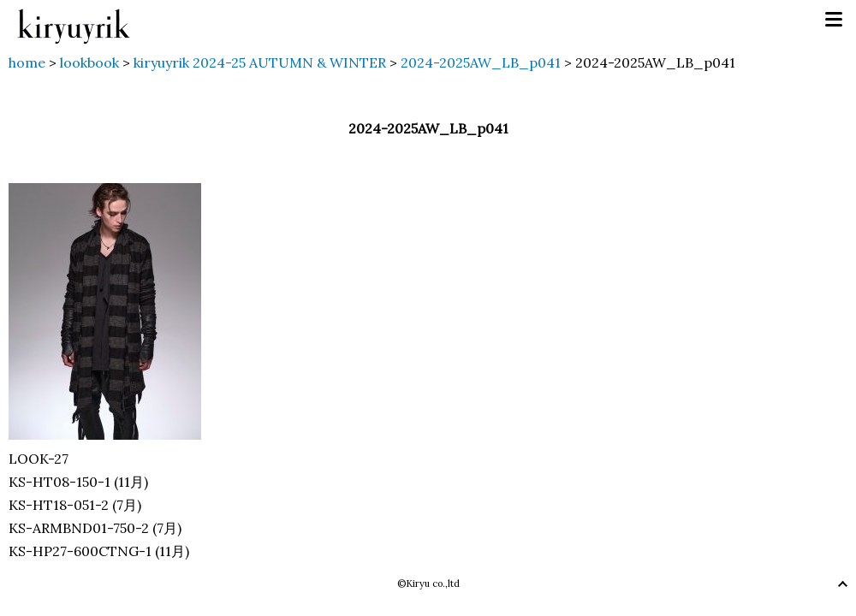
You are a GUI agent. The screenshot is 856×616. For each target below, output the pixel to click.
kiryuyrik (74, 20)
